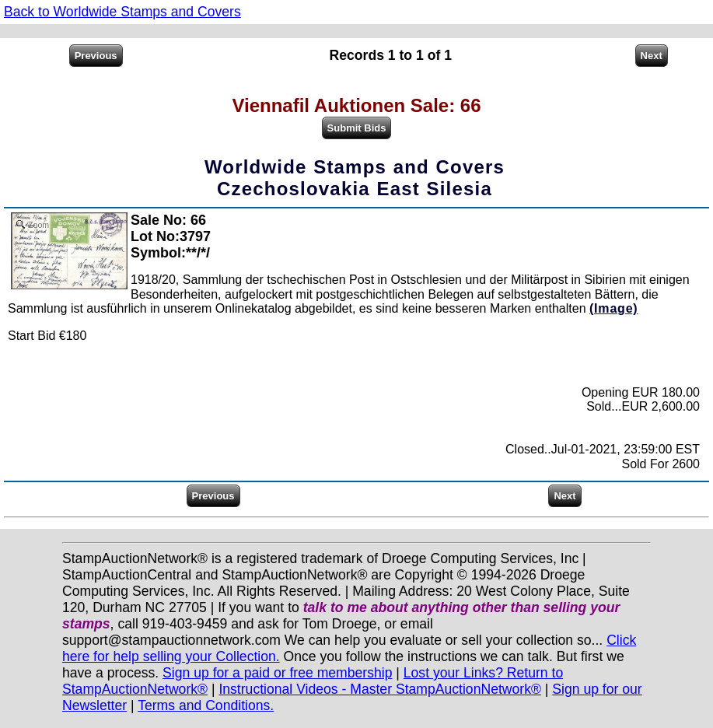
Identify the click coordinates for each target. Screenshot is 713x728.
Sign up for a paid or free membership (277, 673)
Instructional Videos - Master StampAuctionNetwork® (380, 689)
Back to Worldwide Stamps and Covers (122, 12)
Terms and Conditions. (206, 705)
